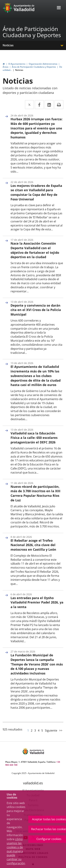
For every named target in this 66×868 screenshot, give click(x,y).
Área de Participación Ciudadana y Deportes (32, 32)
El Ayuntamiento (17, 64)
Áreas (6, 67)
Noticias (8, 45)
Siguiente (51, 730)
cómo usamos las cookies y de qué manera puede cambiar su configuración (16, 851)
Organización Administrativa (43, 64)
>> (61, 730)
